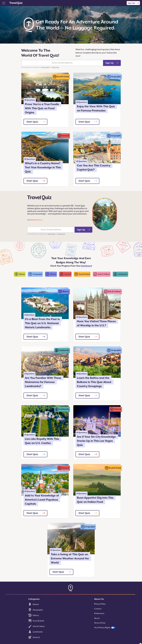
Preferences (99, 613)
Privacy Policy (46, 67)
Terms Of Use (100, 623)
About (97, 618)
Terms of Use (56, 67)
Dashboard (86, 266)
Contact (98, 609)
